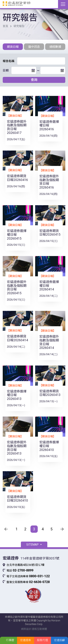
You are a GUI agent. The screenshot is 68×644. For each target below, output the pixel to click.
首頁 (5, 26)
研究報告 (19, 26)
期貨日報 (13, 47)
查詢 (34, 80)
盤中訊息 (34, 47)
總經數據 (55, 47)
